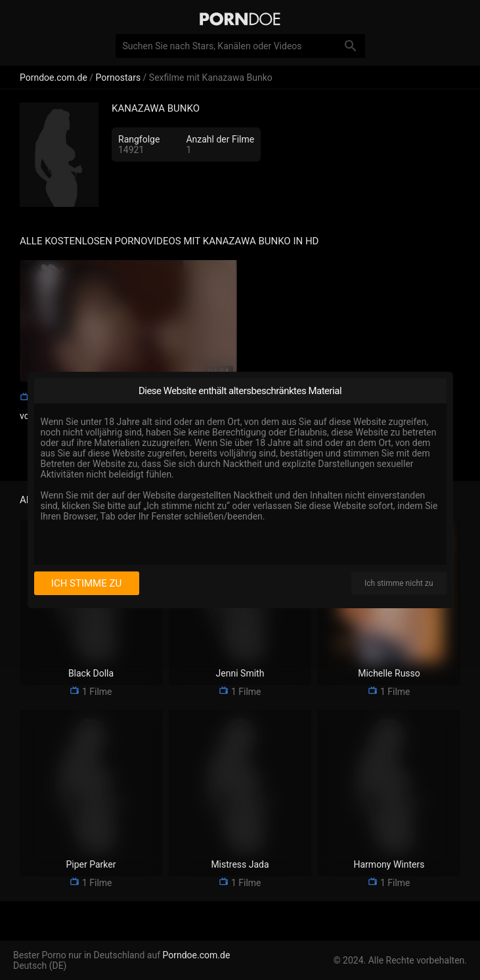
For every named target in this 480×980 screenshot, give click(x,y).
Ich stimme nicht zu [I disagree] (399, 583)
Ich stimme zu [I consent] (86, 583)
